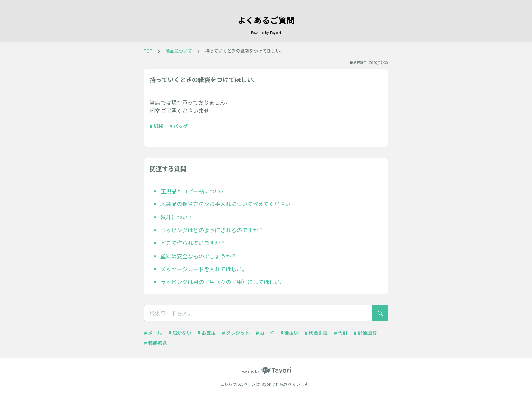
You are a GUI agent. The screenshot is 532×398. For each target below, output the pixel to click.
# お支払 (207, 333)
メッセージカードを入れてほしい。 (204, 269)
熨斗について (177, 217)
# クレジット (236, 333)
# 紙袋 (156, 126)
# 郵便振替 (365, 333)
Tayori (266, 384)
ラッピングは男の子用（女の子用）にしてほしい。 (223, 282)
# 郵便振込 (155, 343)
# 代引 (341, 333)
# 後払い (289, 333)
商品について (179, 51)
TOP (148, 51)
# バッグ (178, 126)
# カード (265, 333)
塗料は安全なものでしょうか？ (198, 256)
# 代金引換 (316, 333)
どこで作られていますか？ (193, 243)
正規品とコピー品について (193, 191)
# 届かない (180, 333)
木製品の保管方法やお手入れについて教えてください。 (228, 204)
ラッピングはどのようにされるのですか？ (212, 230)
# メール (153, 333)
